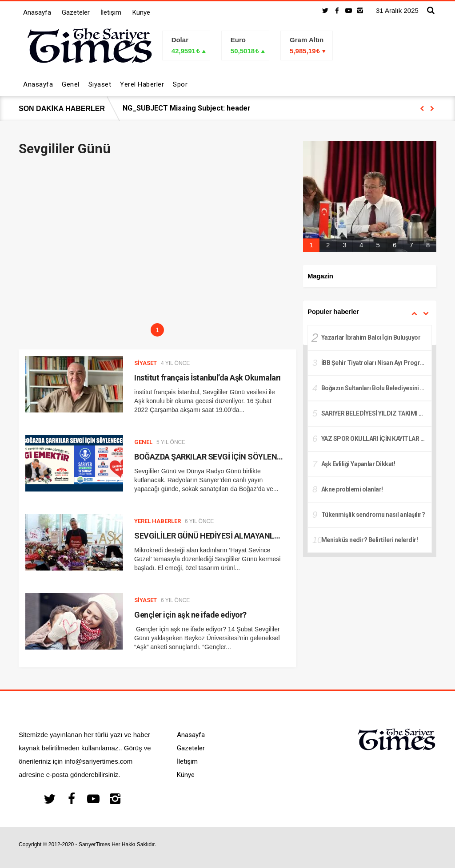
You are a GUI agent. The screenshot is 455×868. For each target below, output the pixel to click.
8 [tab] (428, 245)
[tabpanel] (370, 196)
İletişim (111, 12)
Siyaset (146, 363)
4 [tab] (361, 245)
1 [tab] (157, 330)
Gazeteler (76, 12)
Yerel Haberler (158, 521)
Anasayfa (37, 12)
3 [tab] (344, 245)
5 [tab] (378, 245)
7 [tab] (411, 245)
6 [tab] (395, 245)
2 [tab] (328, 245)
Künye (141, 12)
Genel (143, 442)
